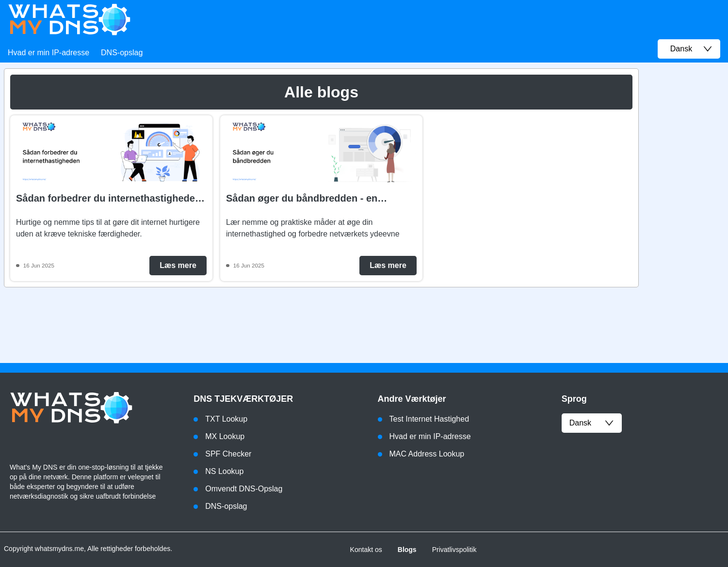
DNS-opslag (122, 53)
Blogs (407, 550)
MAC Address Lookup (427, 454)
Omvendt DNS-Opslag (244, 489)
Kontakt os (366, 550)
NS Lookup (224, 471)
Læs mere (178, 265)
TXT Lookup (226, 419)
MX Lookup (225, 436)
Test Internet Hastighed (429, 419)
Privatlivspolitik (454, 550)
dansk (592, 423)
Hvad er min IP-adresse (49, 53)
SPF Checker (228, 454)
